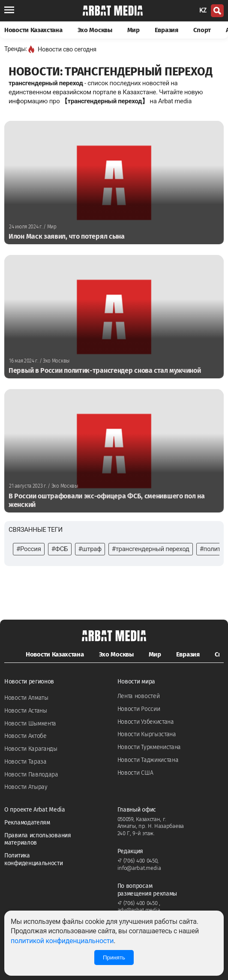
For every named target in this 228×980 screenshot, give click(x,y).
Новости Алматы (26, 698)
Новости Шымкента (30, 724)
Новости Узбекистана (146, 722)
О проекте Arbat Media (35, 810)
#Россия (29, 549)
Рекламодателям (27, 823)
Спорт (202, 30)
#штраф (90, 549)
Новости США (135, 773)
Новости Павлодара (31, 775)
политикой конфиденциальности (62, 941)
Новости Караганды (31, 749)
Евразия (166, 30)
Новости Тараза (25, 762)
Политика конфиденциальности (34, 859)
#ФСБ (60, 549)
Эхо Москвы (95, 30)
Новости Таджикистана (148, 760)
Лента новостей (139, 696)
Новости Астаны (26, 711)
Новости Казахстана (33, 30)
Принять (114, 958)
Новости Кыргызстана (147, 734)
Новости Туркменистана (149, 747)
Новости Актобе (25, 736)
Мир (133, 30)
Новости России (139, 709)
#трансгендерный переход (151, 549)
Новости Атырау (26, 787)
